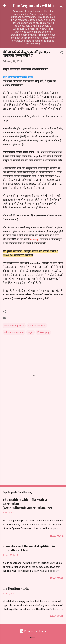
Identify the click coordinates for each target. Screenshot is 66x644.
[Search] (61, 7)
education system (14, 332)
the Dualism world (16, 588)
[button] (61, 53)
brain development (14, 326)
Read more (57, 536)
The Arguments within (33, 6)
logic (31, 332)
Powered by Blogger (33, 631)
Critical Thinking (37, 326)
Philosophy (43, 332)
